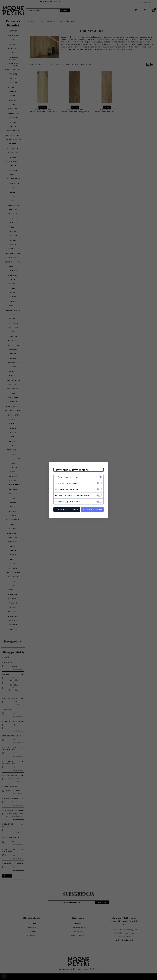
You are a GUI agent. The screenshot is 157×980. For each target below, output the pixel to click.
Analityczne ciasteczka (68, 489)
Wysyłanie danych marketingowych (74, 496)
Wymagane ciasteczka (68, 477)
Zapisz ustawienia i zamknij (67, 510)
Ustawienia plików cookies (71, 470)
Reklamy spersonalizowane (70, 502)
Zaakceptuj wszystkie (92, 510)
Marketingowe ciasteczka (69, 483)
